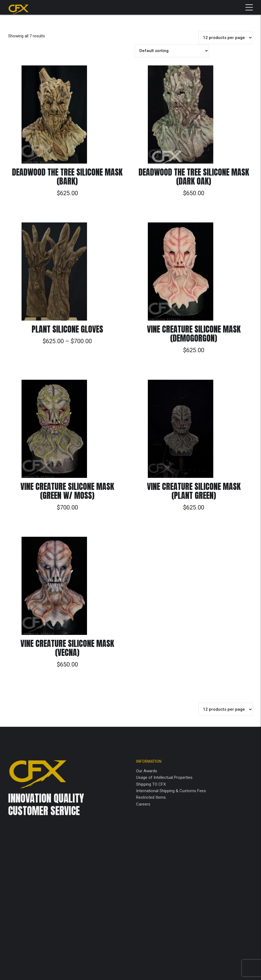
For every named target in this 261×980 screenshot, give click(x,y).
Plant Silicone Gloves (67, 329)
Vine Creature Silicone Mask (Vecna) (67, 648)
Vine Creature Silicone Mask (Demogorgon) (194, 334)
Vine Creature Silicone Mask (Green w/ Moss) (67, 491)
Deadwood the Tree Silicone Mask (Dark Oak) (194, 177)
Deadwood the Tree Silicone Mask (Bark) (67, 177)
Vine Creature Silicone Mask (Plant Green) (194, 491)
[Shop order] (172, 51)
